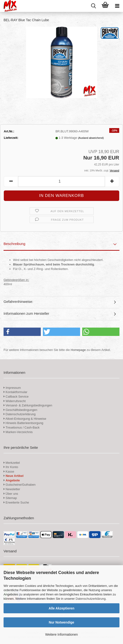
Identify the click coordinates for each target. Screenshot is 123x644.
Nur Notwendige (61, 622)
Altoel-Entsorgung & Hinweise (25, 419)
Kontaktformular (15, 392)
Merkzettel (12, 463)
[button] (11, 182)
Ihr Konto (11, 467)
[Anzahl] (61, 182)
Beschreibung (14, 244)
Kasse (9, 472)
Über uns (11, 494)
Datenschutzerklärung (91, 599)
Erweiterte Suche (16, 502)
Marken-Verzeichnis (18, 432)
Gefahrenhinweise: (18, 302)
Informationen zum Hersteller (26, 313)
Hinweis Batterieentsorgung (23, 423)
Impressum (13, 388)
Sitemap (10, 498)
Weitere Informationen (61, 634)
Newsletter (12, 489)
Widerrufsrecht (15, 401)
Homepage (78, 350)
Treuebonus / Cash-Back (22, 427)
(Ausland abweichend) (91, 138)
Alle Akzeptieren (61, 608)
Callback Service (16, 397)
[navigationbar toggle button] (117, 6)
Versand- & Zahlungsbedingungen (28, 405)
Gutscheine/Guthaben (20, 485)
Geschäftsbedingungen (20, 410)
